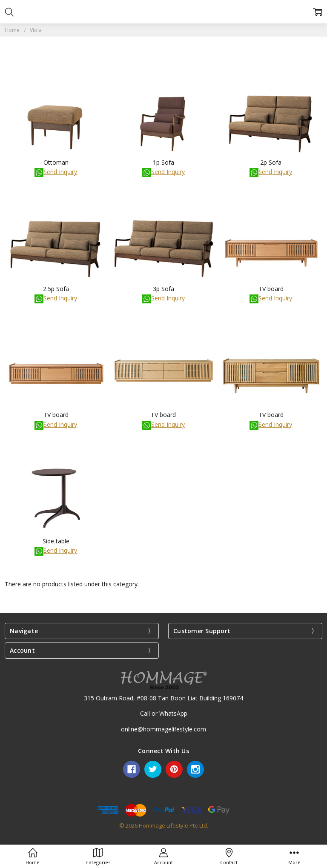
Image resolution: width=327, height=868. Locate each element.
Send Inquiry (56, 172)
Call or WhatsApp (164, 713)
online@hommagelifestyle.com (163, 729)
